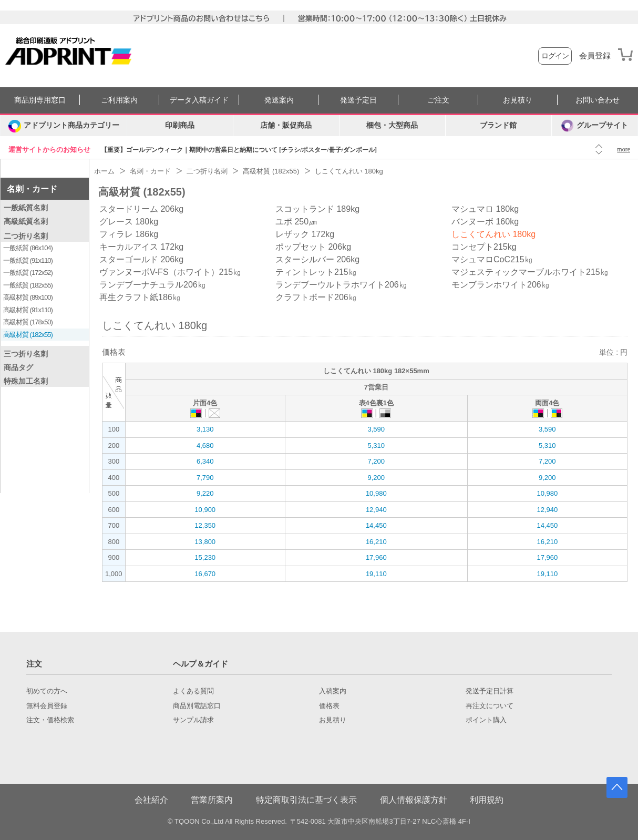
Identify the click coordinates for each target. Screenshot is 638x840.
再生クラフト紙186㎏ (140, 297)
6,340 (205, 461)
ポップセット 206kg (313, 247)
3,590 (376, 429)
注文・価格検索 (50, 720)
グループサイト (595, 126)
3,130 (205, 429)
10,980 (376, 493)
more (624, 149)
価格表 (329, 706)
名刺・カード (32, 189)
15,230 (205, 557)
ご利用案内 (119, 100)
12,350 (205, 525)
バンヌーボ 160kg (485, 222)
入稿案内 (333, 691)
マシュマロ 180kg (485, 209)
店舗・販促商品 (286, 125)
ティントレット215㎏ (316, 272)
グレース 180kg (129, 222)
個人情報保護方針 (414, 800)
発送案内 (279, 100)
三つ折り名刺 (26, 354)
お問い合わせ (598, 100)
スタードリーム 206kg (141, 209)
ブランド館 (498, 125)
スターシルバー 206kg (317, 259)
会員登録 (595, 56)
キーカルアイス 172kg (141, 247)
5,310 (376, 445)
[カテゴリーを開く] (64, 126)
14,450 (376, 525)
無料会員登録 (47, 706)
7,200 (376, 461)
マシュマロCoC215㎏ (492, 259)
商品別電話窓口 (197, 706)
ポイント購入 (486, 720)
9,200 (376, 478)
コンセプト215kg (484, 247)
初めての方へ (47, 691)
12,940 (376, 510)
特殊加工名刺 (26, 381)
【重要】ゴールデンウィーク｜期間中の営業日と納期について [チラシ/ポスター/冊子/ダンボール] (239, 150)
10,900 (205, 510)
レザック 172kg (305, 234)
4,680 (205, 445)
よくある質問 (193, 691)
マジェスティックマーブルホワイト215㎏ (530, 272)
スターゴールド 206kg (141, 259)
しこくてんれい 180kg (493, 234)
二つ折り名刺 (26, 236)
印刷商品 (180, 125)
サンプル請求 (193, 720)
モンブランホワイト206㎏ (501, 285)
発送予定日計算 (490, 691)
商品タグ (18, 367)
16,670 (205, 574)
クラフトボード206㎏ (316, 297)
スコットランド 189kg (317, 209)
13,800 (205, 542)
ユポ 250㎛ (296, 222)
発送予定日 (358, 100)
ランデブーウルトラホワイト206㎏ (341, 285)
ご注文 (438, 100)
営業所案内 (212, 800)
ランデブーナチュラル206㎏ (153, 285)
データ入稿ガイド (199, 100)
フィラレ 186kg (129, 234)
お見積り (518, 100)
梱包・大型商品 (392, 125)
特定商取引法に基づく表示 (306, 800)
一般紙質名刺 (26, 208)
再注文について (490, 706)
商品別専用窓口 (40, 100)
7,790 (205, 478)
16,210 (376, 542)
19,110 (376, 574)
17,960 (376, 557)
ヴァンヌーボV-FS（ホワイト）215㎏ (170, 272)
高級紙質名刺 (26, 221)
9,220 (205, 493)
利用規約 (487, 800)
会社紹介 (151, 800)
